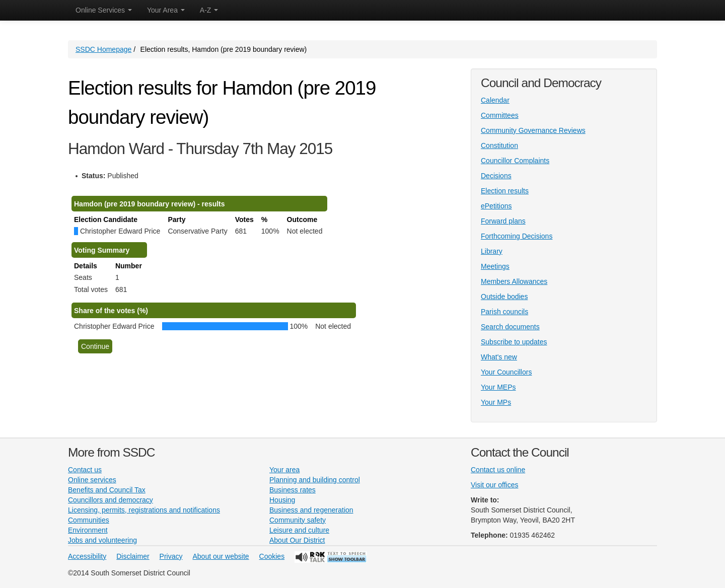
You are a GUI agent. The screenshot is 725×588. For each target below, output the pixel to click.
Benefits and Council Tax (107, 490)
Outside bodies (504, 297)
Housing (282, 500)
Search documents (510, 327)
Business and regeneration (311, 510)
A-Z (209, 10)
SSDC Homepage (103, 49)
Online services (92, 480)
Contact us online (498, 470)
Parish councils (504, 312)
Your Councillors (506, 372)
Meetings (495, 266)
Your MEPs (498, 387)
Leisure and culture (299, 530)
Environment (88, 530)
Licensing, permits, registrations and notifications (144, 510)
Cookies (272, 556)
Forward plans (503, 221)
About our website (221, 556)
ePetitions (496, 206)
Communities (89, 520)
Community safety (298, 520)
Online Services (104, 10)
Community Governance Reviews (533, 130)
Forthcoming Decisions (517, 236)
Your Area (166, 10)
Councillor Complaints (515, 161)
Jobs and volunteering (102, 540)
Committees (500, 115)
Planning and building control (315, 480)
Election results (505, 191)
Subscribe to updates (514, 342)
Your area (284, 470)
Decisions (496, 176)
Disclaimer (133, 556)
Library (492, 251)
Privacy (171, 556)
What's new (499, 357)
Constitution (499, 145)
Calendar (495, 100)
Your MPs (496, 402)
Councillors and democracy (111, 500)
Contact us (85, 470)
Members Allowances (514, 281)
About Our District (297, 540)
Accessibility (87, 556)
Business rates (293, 490)
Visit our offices (494, 485)
